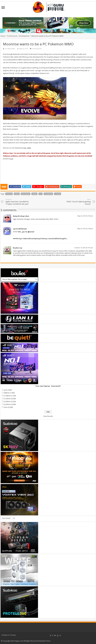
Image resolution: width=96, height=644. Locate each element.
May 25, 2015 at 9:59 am (85, 216)
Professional (12, 36)
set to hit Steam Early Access (46, 134)
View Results (48, 416)
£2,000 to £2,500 (10, 401)
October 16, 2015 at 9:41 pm (84, 248)
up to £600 (8, 390)
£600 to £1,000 (9, 393)
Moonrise (26, 194)
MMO (17, 194)
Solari (58, 194)
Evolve (9, 194)
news (35, 194)
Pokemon (48, 194)
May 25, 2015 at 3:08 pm (85, 229)
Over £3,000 (8, 407)
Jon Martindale (10, 49)
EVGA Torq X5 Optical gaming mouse (78, 202)
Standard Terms (44, 641)
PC (41, 194)
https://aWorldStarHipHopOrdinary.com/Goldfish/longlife (42, 239)
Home (3, 36)
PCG (11, 159)
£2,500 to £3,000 (10, 404)
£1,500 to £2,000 (10, 399)
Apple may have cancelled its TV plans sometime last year (18, 202)
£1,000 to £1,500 (10, 396)
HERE (29, 148)
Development (24, 36)
